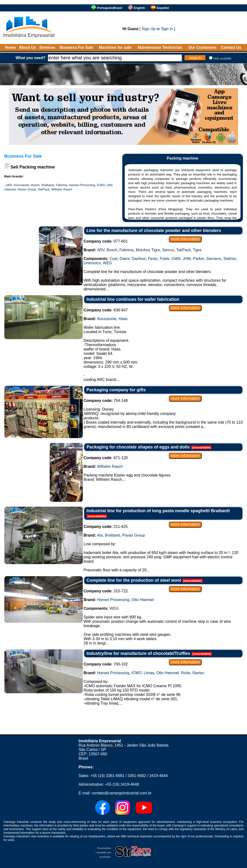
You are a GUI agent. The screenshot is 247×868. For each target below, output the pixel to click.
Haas (123, 319)
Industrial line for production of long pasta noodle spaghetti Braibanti (158, 511)
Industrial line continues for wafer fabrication (133, 299)
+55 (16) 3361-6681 (107, 776)
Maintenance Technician (160, 47)
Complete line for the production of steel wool (134, 580)
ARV (9, 185)
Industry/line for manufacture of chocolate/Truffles (138, 653)
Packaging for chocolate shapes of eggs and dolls (138, 447)
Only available (222, 58)
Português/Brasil (110, 8)
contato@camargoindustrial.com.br (122, 793)
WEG (108, 263)
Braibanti (48, 185)
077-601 (106, 241)
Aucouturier (21, 185)
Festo (153, 259)
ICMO (101, 185)
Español (163, 8)
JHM (187, 259)
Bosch (35, 185)
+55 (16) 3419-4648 (122, 784)
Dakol (125, 259)
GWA (176, 259)
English (139, 8)
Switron (230, 259)
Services (47, 47)
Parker (198, 259)
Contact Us (231, 47)
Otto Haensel (143, 600)
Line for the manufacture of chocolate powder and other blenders (154, 231)
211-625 (106, 527)
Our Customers (202, 47)
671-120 (106, 458)
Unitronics (92, 263)
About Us (27, 47)
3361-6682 (137, 776)
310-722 (106, 591)
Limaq (149, 673)
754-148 (106, 401)
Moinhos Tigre (148, 250)
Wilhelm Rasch (62, 189)
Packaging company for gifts (116, 390)
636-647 (106, 310)
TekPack (44, 189)
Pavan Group (27, 189)
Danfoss (139, 259)
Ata (100, 535)
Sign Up (148, 29)
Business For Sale (77, 47)
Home (10, 47)
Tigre (197, 250)
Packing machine (37, 167)
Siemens (214, 259)
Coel (113, 259)
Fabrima (62, 185)
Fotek (165, 259)
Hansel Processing (82, 185)
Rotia (185, 673)
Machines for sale (115, 47)
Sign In (167, 29)
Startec (198, 673)
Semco (168, 250)
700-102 (106, 664)
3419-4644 (159, 776)
